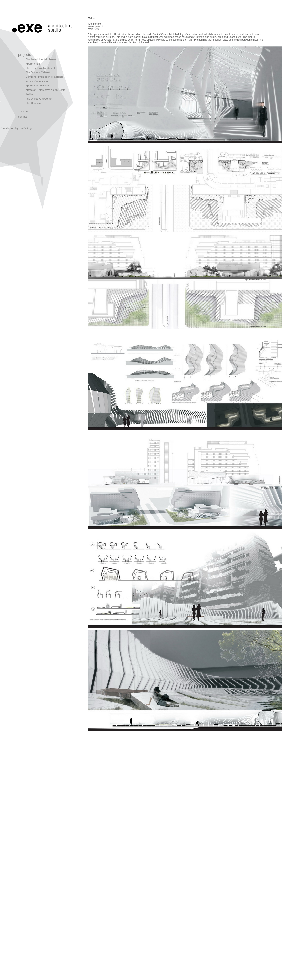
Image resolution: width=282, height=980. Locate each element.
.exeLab (23, 112)
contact (22, 117)
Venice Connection (37, 81)
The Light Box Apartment (40, 68)
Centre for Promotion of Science (45, 77)
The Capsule (33, 103)
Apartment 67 (34, 64)
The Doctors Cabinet (38, 72)
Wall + (29, 94)
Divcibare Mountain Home (41, 59)
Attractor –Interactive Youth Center (46, 90)
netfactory (26, 128)
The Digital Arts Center (39, 99)
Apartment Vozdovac (38, 86)
